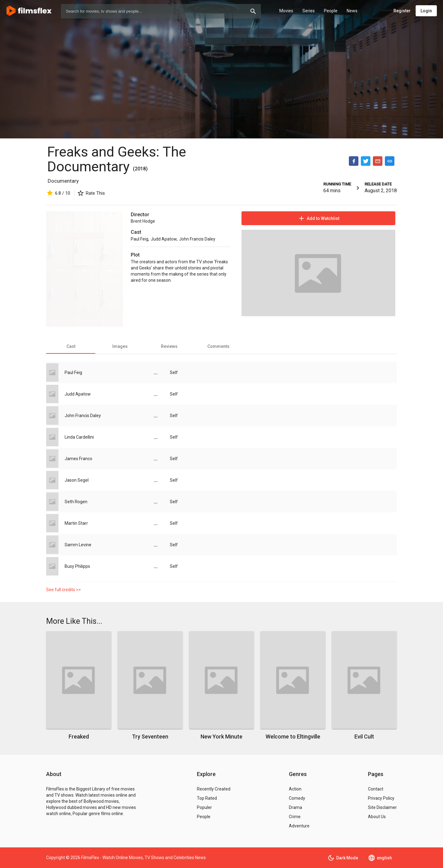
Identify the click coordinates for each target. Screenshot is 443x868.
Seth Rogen (76, 502)
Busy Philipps (77, 566)
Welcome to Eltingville (293, 737)
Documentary (63, 181)
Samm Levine (78, 545)
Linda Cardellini (79, 437)
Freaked (79, 737)
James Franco (78, 459)
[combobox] (161, 11)
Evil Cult (364, 737)
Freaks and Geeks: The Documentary (117, 159)
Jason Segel (77, 480)
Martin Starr (76, 523)
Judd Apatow (164, 239)
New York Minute (221, 737)
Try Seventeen (150, 737)
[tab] (71, 346)
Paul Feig (140, 239)
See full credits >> (64, 590)
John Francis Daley (197, 239)
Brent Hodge (143, 221)
